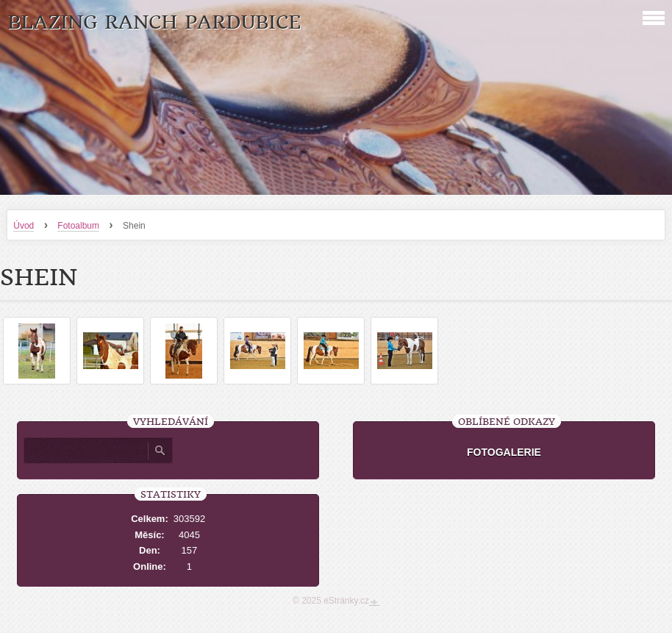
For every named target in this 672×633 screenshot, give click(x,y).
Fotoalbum (78, 226)
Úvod (24, 226)
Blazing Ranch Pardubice (154, 22)
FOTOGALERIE (504, 452)
